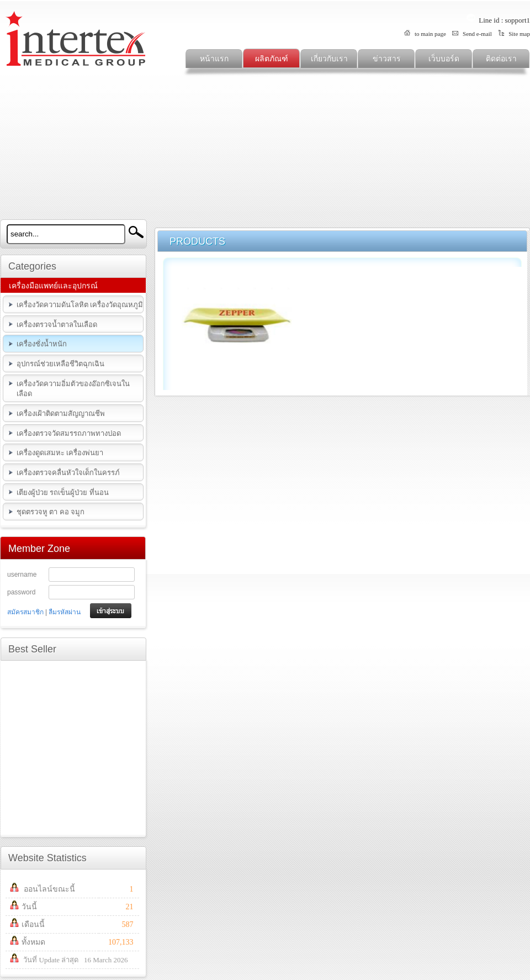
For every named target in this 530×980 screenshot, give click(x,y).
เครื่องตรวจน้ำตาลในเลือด (57, 325)
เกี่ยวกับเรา (329, 59)
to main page (425, 34)
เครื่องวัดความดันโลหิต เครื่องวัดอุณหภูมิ (80, 305)
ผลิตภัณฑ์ (272, 59)
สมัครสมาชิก (25, 612)
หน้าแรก (214, 59)
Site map (513, 34)
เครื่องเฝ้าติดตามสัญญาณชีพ (61, 413)
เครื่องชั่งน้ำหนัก (42, 344)
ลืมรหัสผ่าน (65, 612)
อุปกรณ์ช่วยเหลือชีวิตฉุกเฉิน (60, 364)
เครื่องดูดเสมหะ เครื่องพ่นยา (60, 453)
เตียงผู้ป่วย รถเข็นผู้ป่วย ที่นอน (63, 492)
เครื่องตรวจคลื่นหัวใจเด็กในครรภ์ (68, 473)
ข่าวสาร (387, 59)
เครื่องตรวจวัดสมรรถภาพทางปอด (69, 433)
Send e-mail (471, 34)
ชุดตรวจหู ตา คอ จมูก (51, 512)
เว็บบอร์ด (444, 59)
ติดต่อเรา (501, 59)
